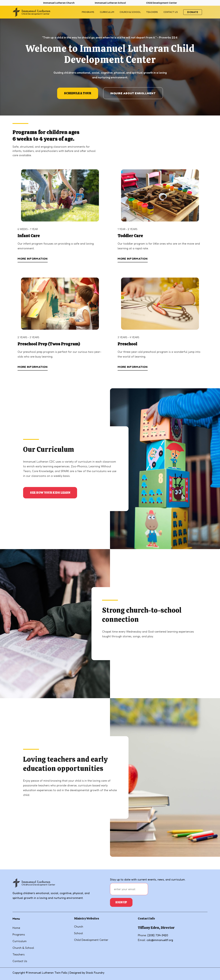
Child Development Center (162, 3)
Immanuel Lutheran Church (59, 3)
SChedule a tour (78, 93)
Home (16, 928)
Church (79, 926)
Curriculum (107, 12)
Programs (88, 12)
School (79, 933)
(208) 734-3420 (158, 935)
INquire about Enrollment (133, 93)
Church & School (130, 12)
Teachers (152, 12)
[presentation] (173, 889)
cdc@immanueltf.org (160, 940)
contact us (171, 12)
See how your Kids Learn (50, 493)
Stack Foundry (95, 973)
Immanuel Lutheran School (110, 3)
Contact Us (20, 961)
